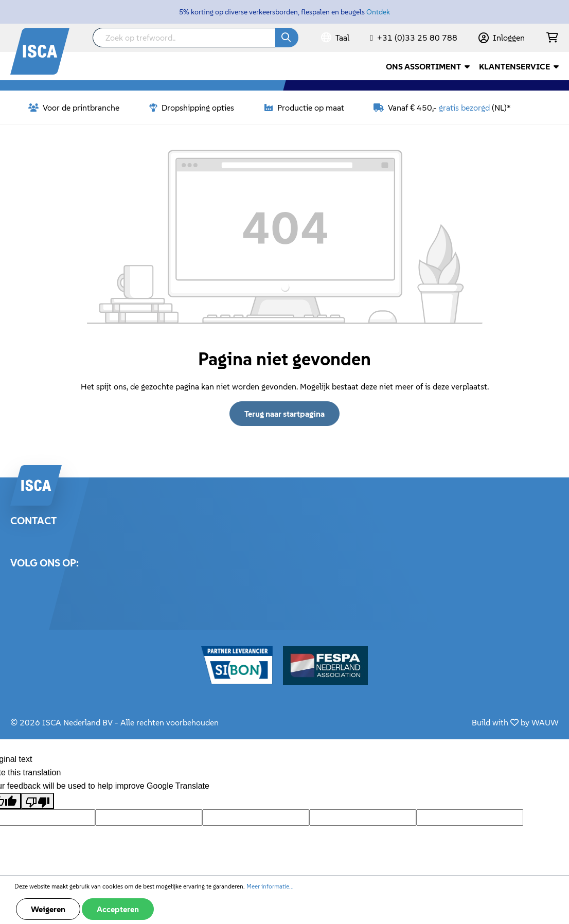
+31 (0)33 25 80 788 (417, 38)
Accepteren (118, 909)
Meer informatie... (270, 886)
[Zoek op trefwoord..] (184, 38)
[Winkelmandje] (552, 38)
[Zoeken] (287, 38)
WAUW (545, 722)
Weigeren (48, 909)
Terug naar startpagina (284, 414)
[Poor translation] (38, 801)
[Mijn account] (502, 38)
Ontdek (378, 12)
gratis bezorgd (464, 108)
